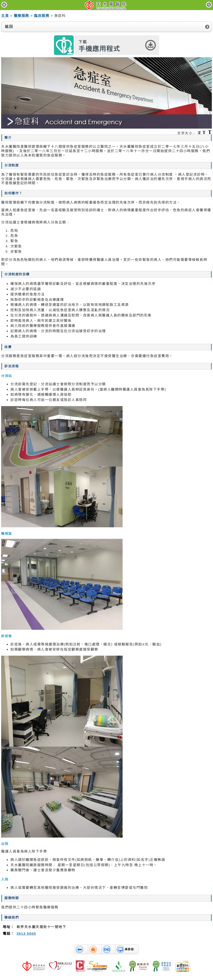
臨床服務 (42, 16)
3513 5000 (26, 933)
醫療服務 (22, 16)
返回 (9, 27)
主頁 (5, 16)
